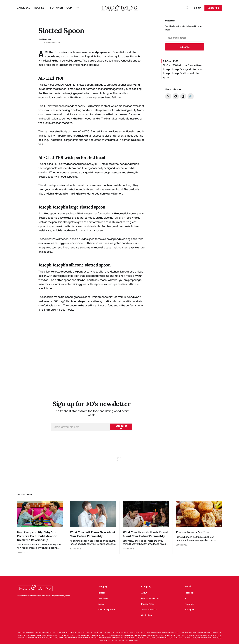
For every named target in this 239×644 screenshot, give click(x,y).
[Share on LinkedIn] (183, 96)
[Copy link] (191, 96)
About (144, 593)
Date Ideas (103, 598)
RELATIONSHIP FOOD (60, 8)
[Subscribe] (121, 427)
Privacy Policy (148, 604)
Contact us (146, 615)
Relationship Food (106, 610)
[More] (78, 8)
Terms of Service (149, 610)
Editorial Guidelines (150, 598)
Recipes (102, 593)
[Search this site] (187, 8)
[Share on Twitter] (168, 96)
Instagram (190, 610)
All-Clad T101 (170, 61)
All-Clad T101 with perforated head (183, 65)
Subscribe (213, 8)
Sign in (198, 8)
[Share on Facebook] (176, 96)
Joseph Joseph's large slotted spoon (184, 69)
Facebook (190, 593)
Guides (101, 604)
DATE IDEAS (23, 8)
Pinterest (189, 604)
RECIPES (39, 8)
